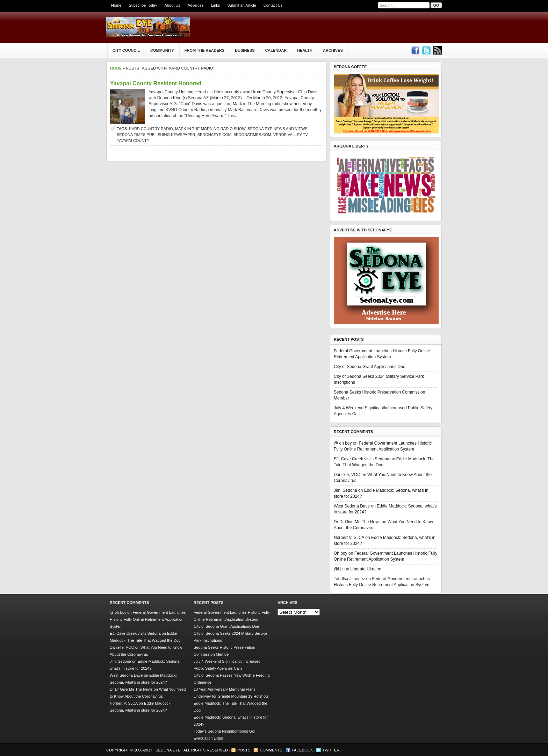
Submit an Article (242, 5)
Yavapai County (133, 141)
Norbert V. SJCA (349, 538)
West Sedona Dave (352, 506)
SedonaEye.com (214, 135)
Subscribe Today (143, 5)
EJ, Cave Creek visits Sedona (362, 459)
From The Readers (204, 50)
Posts (244, 750)
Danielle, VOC (347, 475)
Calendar (276, 50)
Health (305, 50)
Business (245, 50)
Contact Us (273, 5)
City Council (126, 50)
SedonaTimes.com (252, 135)
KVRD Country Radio (151, 129)
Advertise (196, 5)
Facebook (302, 750)
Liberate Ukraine (366, 569)
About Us (172, 5)
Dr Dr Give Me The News (357, 522)
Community (162, 50)
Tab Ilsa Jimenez (349, 579)
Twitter (331, 750)
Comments (271, 750)
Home (116, 5)
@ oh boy (343, 443)
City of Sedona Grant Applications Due (370, 367)
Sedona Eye (168, 750)
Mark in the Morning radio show (210, 129)
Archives (333, 50)
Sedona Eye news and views (278, 129)
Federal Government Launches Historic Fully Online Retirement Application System (148, 619)
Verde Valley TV (290, 135)
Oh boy (341, 553)
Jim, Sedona (345, 490)
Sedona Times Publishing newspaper (156, 135)
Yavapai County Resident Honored (156, 83)
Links (216, 5)
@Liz (339, 569)
